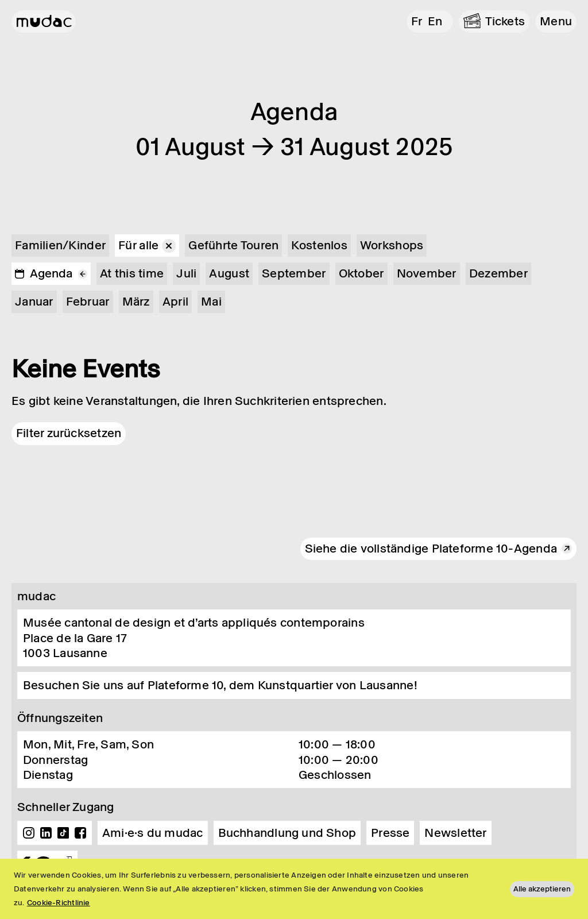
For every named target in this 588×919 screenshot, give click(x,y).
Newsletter (455, 833)
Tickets (505, 21)
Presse (390, 833)
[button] (556, 22)
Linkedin (46, 833)
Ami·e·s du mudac (153, 833)
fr (417, 21)
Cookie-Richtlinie (59, 903)
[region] (294, 889)
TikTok (63, 833)
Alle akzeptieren (542, 889)
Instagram (29, 833)
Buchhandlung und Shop (287, 833)
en (435, 21)
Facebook (80, 833)
